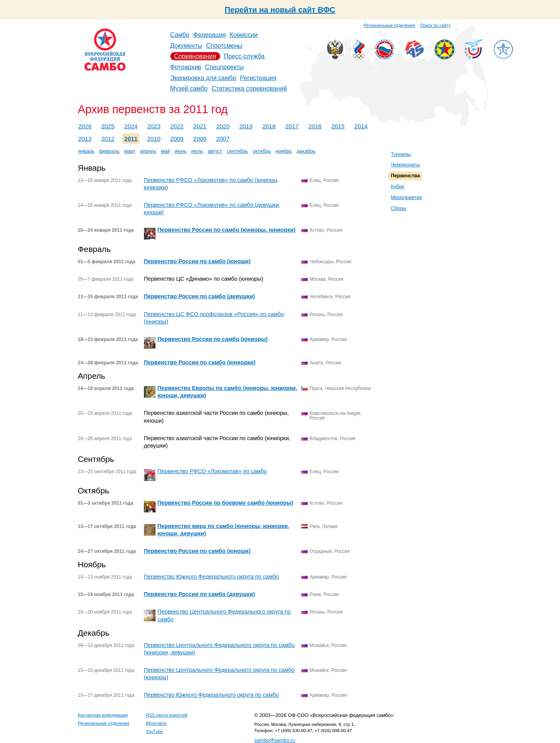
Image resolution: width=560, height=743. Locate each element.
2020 (223, 126)
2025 (108, 126)
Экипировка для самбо (203, 78)
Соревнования (195, 56)
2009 (177, 139)
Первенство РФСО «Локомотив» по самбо (212, 471)
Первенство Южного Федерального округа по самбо (211, 577)
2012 (108, 139)
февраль (109, 151)
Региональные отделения (389, 25)
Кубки (397, 186)
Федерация (210, 35)
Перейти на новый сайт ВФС (280, 10)
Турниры (401, 154)
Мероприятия (406, 197)
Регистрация (258, 78)
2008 (200, 139)
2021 (200, 126)
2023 (154, 126)
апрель (148, 151)
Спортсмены (224, 46)
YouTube (154, 731)
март (130, 151)
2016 (315, 126)
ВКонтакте (156, 723)
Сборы (399, 208)
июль (197, 151)
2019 (246, 126)
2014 (361, 126)
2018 (269, 126)
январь (86, 151)
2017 (292, 126)
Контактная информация (103, 715)
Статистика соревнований (249, 88)
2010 (154, 139)
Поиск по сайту (436, 25)
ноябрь (284, 151)
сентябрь (237, 151)
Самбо (180, 35)
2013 (85, 139)
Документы (186, 46)
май (165, 151)
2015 (338, 126)
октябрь (262, 151)
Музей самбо (189, 88)
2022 (177, 126)
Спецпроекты (224, 67)
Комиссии (244, 35)
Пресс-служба (244, 56)
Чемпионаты (405, 165)
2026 (85, 126)
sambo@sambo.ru (275, 740)
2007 (223, 139)
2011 (131, 139)
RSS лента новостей (167, 715)
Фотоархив (186, 67)
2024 (131, 126)
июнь (180, 151)
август (215, 151)
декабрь (306, 151)
